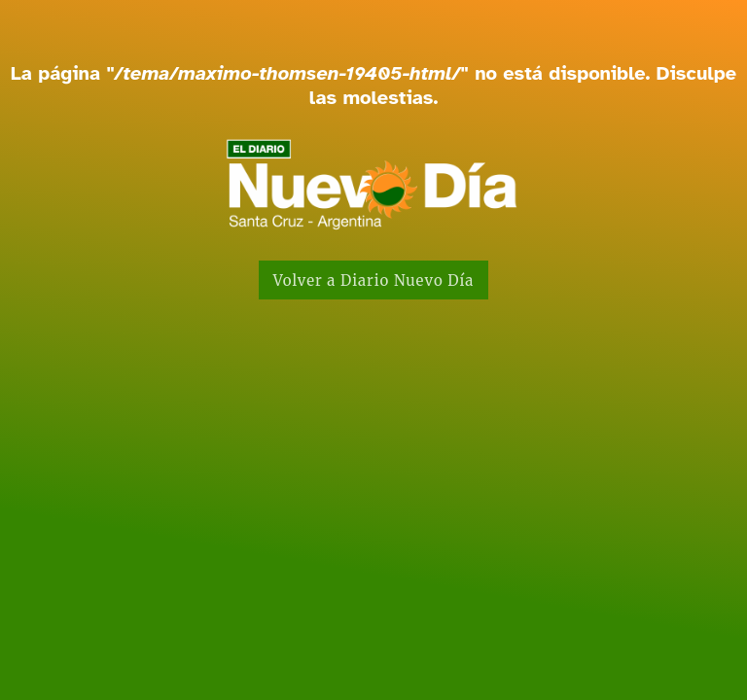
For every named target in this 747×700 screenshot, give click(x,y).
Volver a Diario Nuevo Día (374, 280)
